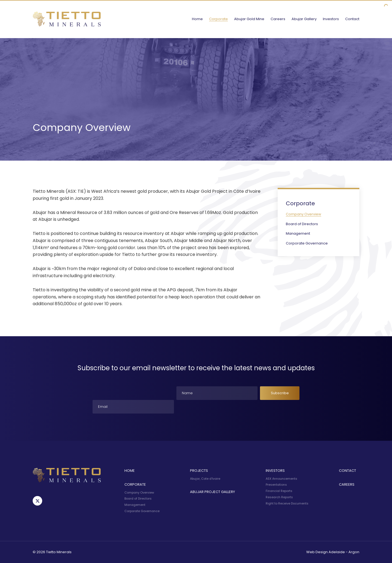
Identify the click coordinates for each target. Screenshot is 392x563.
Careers (278, 19)
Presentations (276, 485)
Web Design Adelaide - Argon (333, 552)
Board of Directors (302, 224)
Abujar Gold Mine (249, 19)
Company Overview (304, 214)
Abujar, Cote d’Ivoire (205, 479)
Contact (352, 19)
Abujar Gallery (304, 19)
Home (197, 19)
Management (298, 233)
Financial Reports (279, 491)
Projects (199, 471)
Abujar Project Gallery (212, 492)
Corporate (218, 19)
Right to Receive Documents (287, 503)
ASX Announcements (281, 479)
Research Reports (279, 497)
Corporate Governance (307, 243)
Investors (331, 19)
